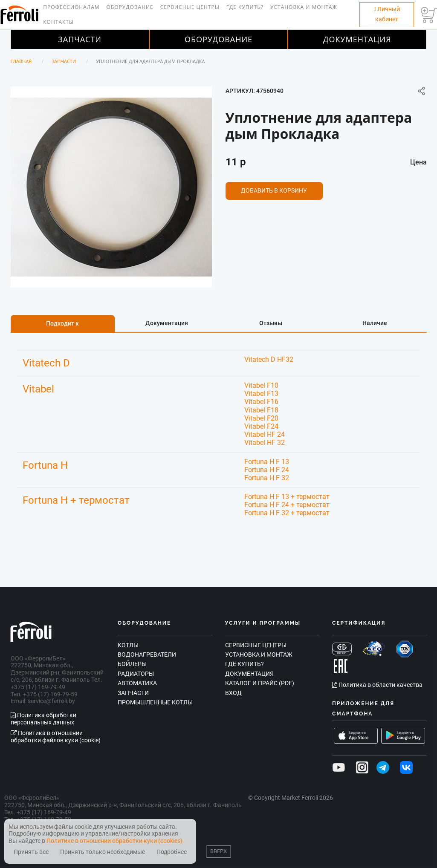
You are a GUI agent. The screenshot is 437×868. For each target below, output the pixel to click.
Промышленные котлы (155, 702)
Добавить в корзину (274, 190)
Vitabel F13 (261, 394)
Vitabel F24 (261, 426)
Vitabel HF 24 (265, 434)
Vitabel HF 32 (265, 443)
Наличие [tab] (375, 323)
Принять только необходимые (103, 852)
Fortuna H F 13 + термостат (287, 497)
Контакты (58, 22)
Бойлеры (132, 664)
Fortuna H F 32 (267, 478)
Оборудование (130, 7)
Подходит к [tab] (62, 323)
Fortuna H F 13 (267, 462)
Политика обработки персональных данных (43, 719)
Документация (357, 39)
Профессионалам (71, 7)
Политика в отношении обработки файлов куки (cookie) (56, 737)
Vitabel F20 (261, 418)
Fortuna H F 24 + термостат (287, 505)
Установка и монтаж (304, 7)
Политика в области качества (377, 685)
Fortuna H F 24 (267, 470)
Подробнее (172, 852)
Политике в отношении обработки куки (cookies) (114, 841)
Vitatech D (46, 363)
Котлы (128, 645)
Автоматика (137, 683)
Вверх (218, 851)
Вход (233, 693)
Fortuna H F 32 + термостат (287, 513)
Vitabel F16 (261, 402)
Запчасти (80, 39)
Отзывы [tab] (271, 323)
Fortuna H (45, 465)
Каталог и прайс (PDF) (260, 683)
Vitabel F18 (261, 410)
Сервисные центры (190, 7)
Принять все (31, 852)
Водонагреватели (147, 655)
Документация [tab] (167, 323)
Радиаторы (136, 674)
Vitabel (38, 389)
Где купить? (245, 7)
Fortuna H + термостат (76, 500)
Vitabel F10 (261, 385)
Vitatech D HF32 (269, 359)
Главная (21, 61)
